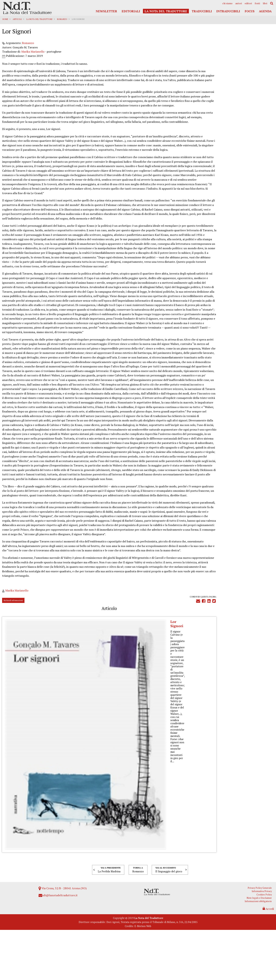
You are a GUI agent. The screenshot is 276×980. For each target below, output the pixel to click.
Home (6, 19)
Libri (265, 3)
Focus (250, 11)
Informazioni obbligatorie (260, 949)
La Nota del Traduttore (166, 11)
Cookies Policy (266, 942)
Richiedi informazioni (14, 898)
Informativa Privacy (263, 939)
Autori (239, 3)
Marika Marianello (33, 56)
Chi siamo (227, 3)
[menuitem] (227, 3)
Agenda (265, 11)
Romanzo (63, 19)
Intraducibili (228, 11)
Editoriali (131, 11)
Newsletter (106, 11)
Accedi (268, 957)
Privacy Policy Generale (261, 936)
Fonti (257, 3)
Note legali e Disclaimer (261, 946)
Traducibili (202, 11)
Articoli (18, 19)
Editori (248, 3)
